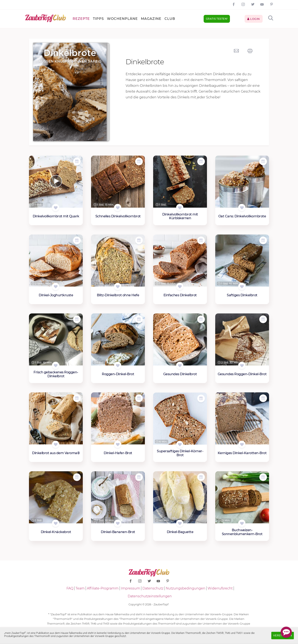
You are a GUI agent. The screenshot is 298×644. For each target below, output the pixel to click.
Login (254, 19)
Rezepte (81, 19)
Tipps (98, 19)
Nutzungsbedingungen (186, 588)
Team (80, 588)
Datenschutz (153, 588)
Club (170, 19)
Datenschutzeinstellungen (150, 596)
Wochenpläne (122, 19)
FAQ (70, 588)
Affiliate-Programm (103, 588)
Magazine (151, 19)
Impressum (130, 588)
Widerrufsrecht (220, 588)
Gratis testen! (217, 19)
